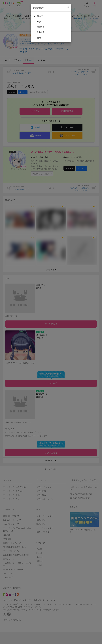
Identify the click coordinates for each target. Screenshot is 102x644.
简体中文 (41, 27)
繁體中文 (41, 32)
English (40, 22)
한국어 (40, 38)
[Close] (68, 7)
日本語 (40, 16)
